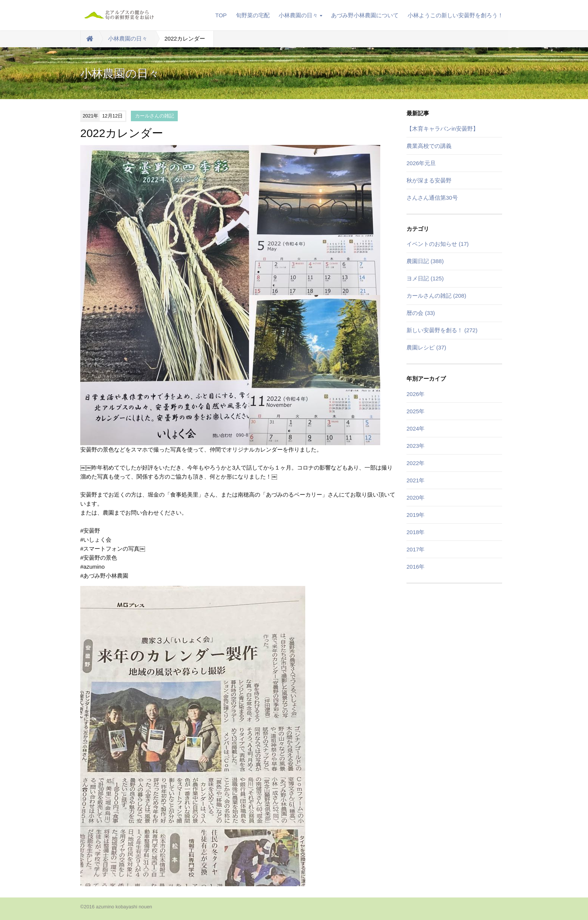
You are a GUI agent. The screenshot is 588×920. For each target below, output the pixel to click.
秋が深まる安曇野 (429, 180)
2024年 (415, 428)
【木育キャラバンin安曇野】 (442, 129)
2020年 (415, 498)
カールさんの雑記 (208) (436, 296)
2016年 (415, 567)
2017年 (415, 549)
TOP (221, 15)
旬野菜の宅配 (253, 15)
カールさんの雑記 (154, 116)
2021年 (415, 480)
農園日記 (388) (425, 261)
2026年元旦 (421, 163)
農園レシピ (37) (426, 347)
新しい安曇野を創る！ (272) (442, 330)
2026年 (415, 394)
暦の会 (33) (421, 313)
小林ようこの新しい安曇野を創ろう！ (455, 15)
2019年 (415, 515)
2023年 (415, 446)
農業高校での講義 (429, 146)
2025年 (415, 411)
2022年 (415, 463)
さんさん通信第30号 (432, 198)
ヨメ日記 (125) (425, 278)
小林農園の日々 (300, 15)
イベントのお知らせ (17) (438, 244)
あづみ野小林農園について (365, 15)
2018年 (415, 532)
